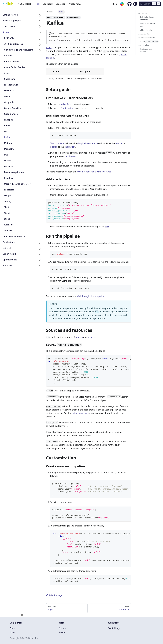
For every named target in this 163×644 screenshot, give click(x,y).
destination (70, 147)
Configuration (67, 108)
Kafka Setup (66, 104)
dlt (38, 4)
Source (149, 41)
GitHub (62, 628)
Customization (143, 45)
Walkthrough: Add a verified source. (94, 172)
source (119, 143)
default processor (80, 413)
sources (79, 337)
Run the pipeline (144, 34)
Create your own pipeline (146, 50)
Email (12, 632)
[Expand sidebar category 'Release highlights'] (40, 21)
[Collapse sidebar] (22, 615)
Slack (12, 628)
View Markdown (73, 17)
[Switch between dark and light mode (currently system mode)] (135, 4)
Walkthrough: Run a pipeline (91, 296)
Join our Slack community (61, 40)
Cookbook (48, 4)
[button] (22, 27)
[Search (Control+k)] (150, 4)
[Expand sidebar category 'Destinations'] (40, 243)
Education (61, 4)
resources (92, 337)
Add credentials (146, 30)
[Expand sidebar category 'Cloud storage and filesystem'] (40, 50)
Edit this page (54, 595)
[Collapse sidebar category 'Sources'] (40, 33)
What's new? (75, 4)
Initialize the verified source (147, 25)
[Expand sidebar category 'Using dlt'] (40, 249)
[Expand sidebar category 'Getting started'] (40, 15)
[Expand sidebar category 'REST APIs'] (40, 39)
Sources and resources (146, 38)
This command (57, 143)
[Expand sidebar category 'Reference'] (40, 266)
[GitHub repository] (128, 4)
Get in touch (83, 40)
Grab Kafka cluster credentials (147, 18)
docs (107, 227)
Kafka (49, 48)
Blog (115, 4)
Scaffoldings (114, 628)
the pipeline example (88, 143)
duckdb (54, 147)
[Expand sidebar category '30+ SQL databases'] (40, 45)
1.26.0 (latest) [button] (25, 4)
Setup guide (142, 13)
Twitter (62, 632)
